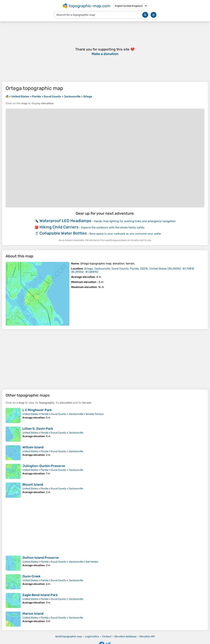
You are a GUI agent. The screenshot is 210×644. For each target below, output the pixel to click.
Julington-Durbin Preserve (44, 466)
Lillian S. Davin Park (38, 429)
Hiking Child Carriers (59, 227)
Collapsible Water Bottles (63, 233)
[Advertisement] (105, 359)
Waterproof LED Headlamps (65, 221)
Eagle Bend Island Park (40, 595)
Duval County (58, 414)
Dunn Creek (31, 576)
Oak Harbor (92, 562)
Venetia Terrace (94, 414)
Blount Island (33, 485)
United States (30, 414)
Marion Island (33, 614)
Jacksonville (76, 414)
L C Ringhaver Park (37, 410)
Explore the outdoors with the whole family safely (113, 228)
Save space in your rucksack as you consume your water (125, 234)
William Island (33, 447)
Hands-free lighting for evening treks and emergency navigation (135, 221)
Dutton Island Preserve (41, 558)
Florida (44, 414)
